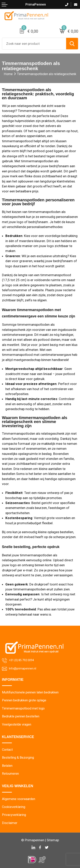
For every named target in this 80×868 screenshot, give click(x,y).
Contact (7, 750)
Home (8, 74)
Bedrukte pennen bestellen (21, 716)
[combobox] (34, 44)
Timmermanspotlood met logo (23, 708)
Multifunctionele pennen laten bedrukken (30, 692)
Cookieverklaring (14, 807)
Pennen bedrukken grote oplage (24, 700)
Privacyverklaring (14, 815)
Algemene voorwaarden (19, 799)
